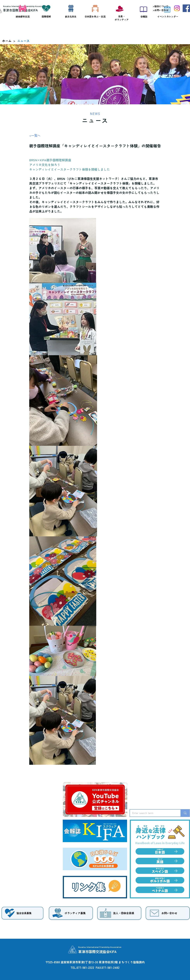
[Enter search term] (152, 813)
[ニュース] (23, 41)
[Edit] (176, 861)
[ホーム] (7, 41)
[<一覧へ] (42, 135)
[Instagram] (177, 8)
